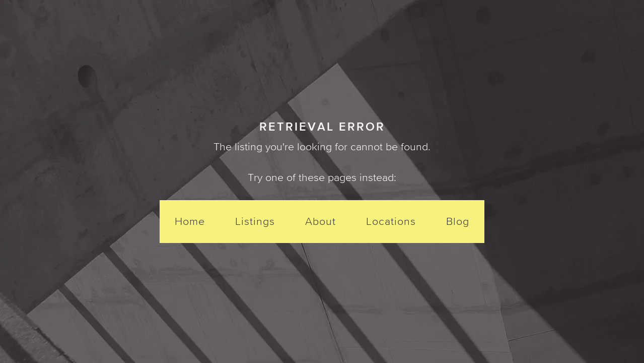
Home (190, 221)
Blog (458, 221)
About (320, 221)
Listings (255, 221)
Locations (391, 221)
